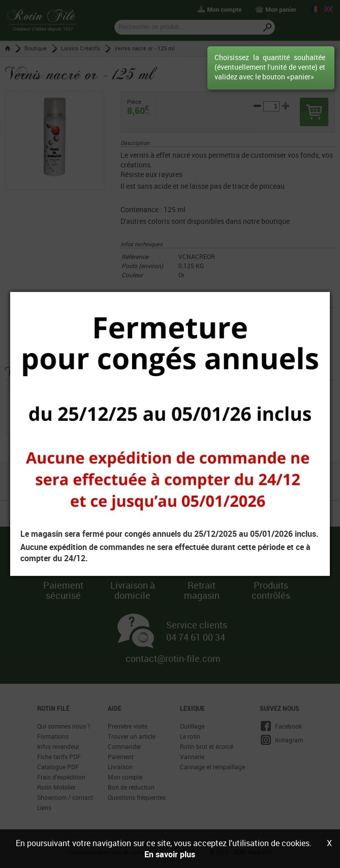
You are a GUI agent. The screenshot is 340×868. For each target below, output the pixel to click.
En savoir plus (170, 854)
